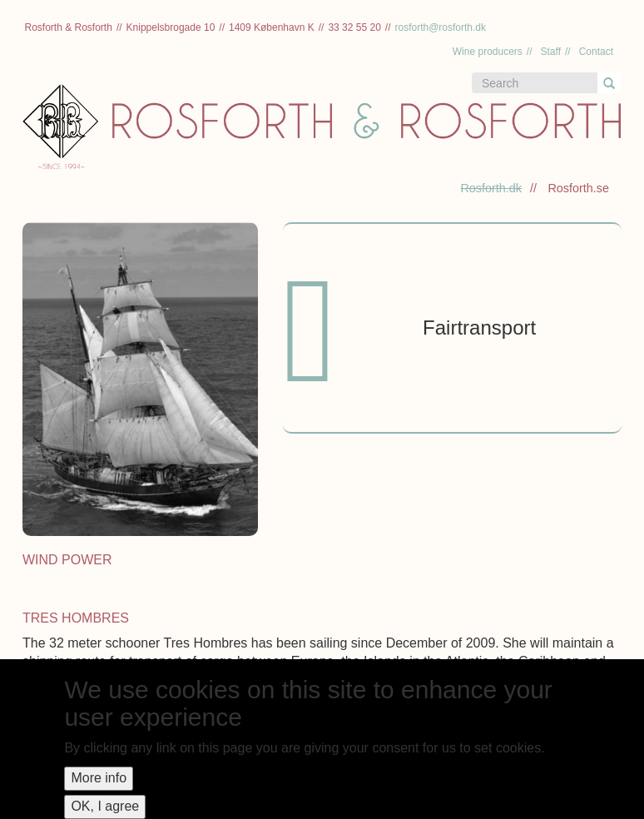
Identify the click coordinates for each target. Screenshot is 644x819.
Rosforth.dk (491, 188)
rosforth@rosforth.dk (440, 27)
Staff (551, 52)
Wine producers (488, 52)
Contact (596, 52)
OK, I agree (105, 806)
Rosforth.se (578, 188)
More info (99, 778)
